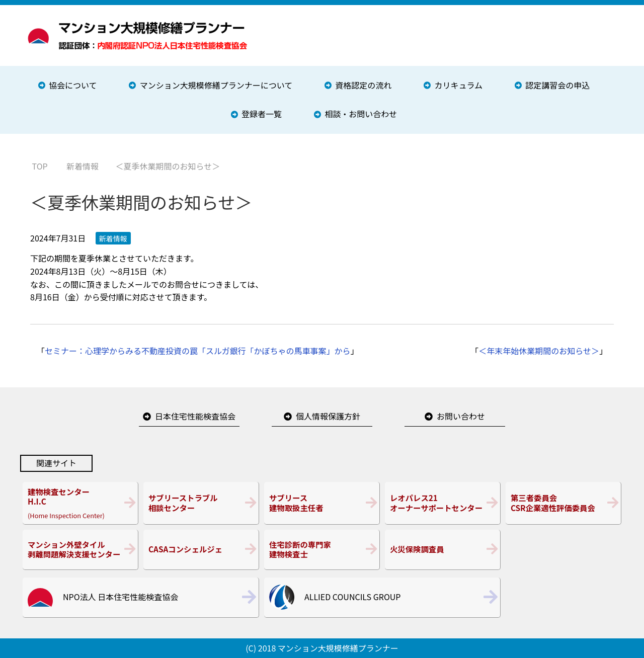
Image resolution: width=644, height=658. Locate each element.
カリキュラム (459, 85)
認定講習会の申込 (557, 85)
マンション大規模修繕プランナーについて (216, 85)
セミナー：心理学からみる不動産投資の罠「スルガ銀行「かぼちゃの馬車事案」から (198, 351)
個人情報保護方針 (328, 416)
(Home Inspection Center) (80, 503)
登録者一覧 (262, 114)
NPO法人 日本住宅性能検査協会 (120, 597)
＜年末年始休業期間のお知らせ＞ (539, 351)
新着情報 (113, 238)
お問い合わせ (461, 416)
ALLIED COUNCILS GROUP (352, 597)
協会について (73, 85)
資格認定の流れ (363, 85)
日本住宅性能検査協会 (195, 416)
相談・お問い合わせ (361, 114)
